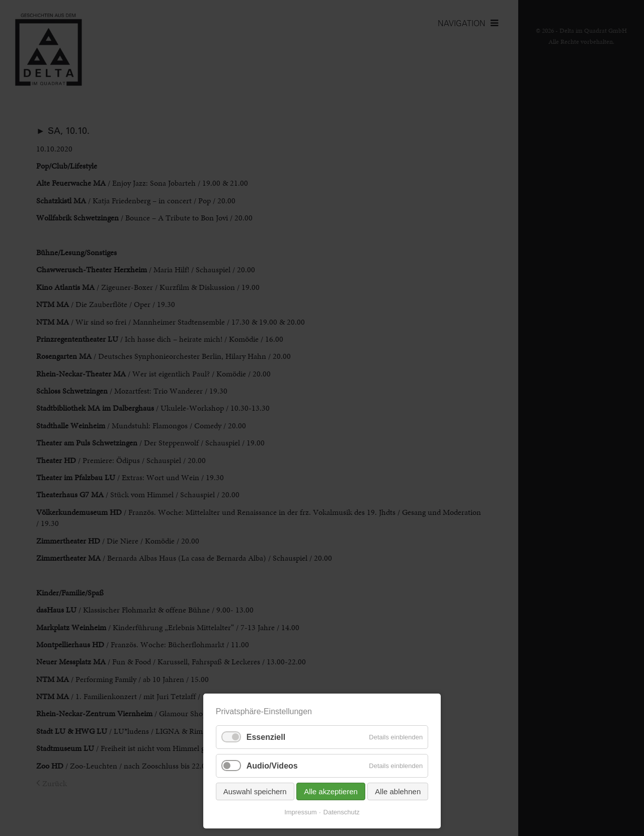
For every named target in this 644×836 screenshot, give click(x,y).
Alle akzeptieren (331, 791)
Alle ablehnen (398, 791)
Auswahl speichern (255, 791)
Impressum (300, 812)
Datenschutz (342, 812)
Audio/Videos (272, 766)
